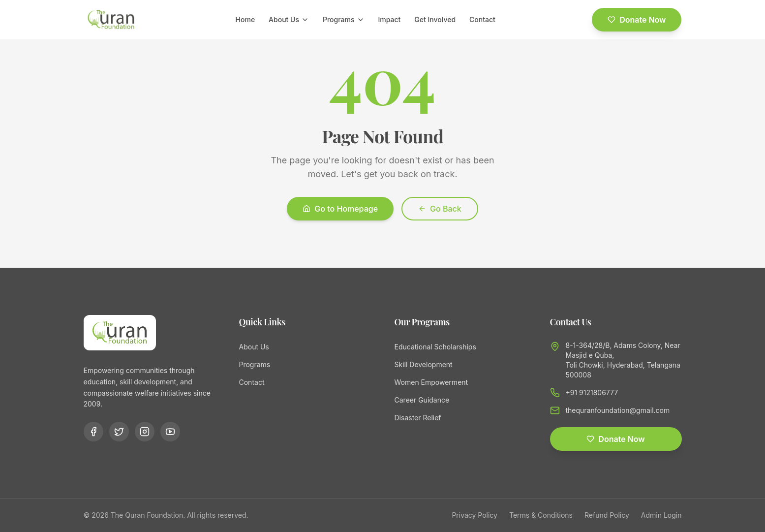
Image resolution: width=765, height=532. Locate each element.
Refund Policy (607, 515)
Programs (344, 19)
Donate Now (637, 20)
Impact (390, 19)
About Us (289, 19)
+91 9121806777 (592, 392)
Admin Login (661, 515)
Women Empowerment (431, 382)
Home (245, 19)
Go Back (440, 209)
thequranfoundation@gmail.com (618, 410)
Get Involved (435, 19)
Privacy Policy (474, 515)
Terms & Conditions (541, 515)
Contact (482, 19)
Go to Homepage (340, 209)
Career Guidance (422, 400)
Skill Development (424, 364)
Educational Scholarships (435, 347)
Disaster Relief (418, 418)
